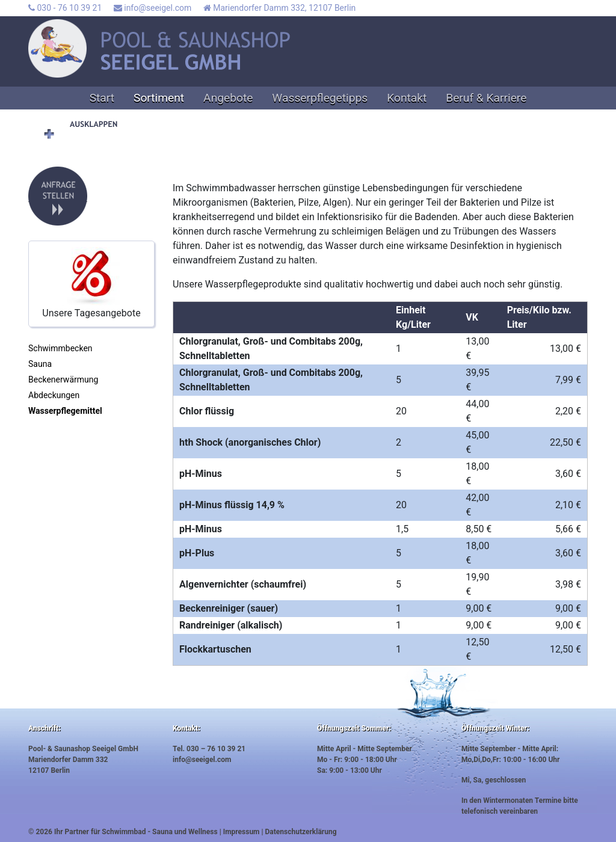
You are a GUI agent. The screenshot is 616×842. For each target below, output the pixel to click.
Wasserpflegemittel (65, 411)
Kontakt (407, 98)
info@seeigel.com (152, 8)
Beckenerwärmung (63, 380)
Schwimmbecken (60, 348)
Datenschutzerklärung (301, 832)
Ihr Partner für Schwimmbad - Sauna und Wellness (136, 832)
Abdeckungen (54, 395)
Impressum (242, 832)
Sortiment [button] (159, 98)
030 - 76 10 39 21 (65, 8)
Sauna (40, 364)
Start (102, 98)
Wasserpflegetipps (320, 98)
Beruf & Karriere (486, 98)
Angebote (228, 98)
